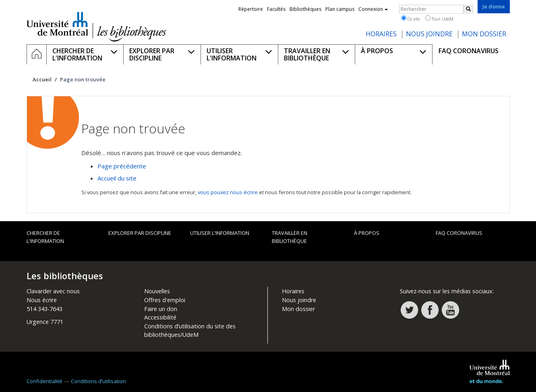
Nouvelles (157, 291)
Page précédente (122, 166)
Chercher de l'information (45, 237)
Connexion (373, 9)
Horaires (293, 291)
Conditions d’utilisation (98, 381)
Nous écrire (42, 300)
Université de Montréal (57, 24)
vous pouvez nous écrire (228, 192)
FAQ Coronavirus (459, 233)
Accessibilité (160, 317)
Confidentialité (44, 381)
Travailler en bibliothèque (290, 237)
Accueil (42, 79)
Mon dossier (298, 309)
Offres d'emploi (165, 300)
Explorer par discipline (140, 233)
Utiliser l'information (220, 233)
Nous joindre (299, 300)
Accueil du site (117, 178)
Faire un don (161, 309)
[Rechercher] (468, 9)
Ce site (410, 19)
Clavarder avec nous (53, 291)
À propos (367, 233)
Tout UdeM (439, 19)
